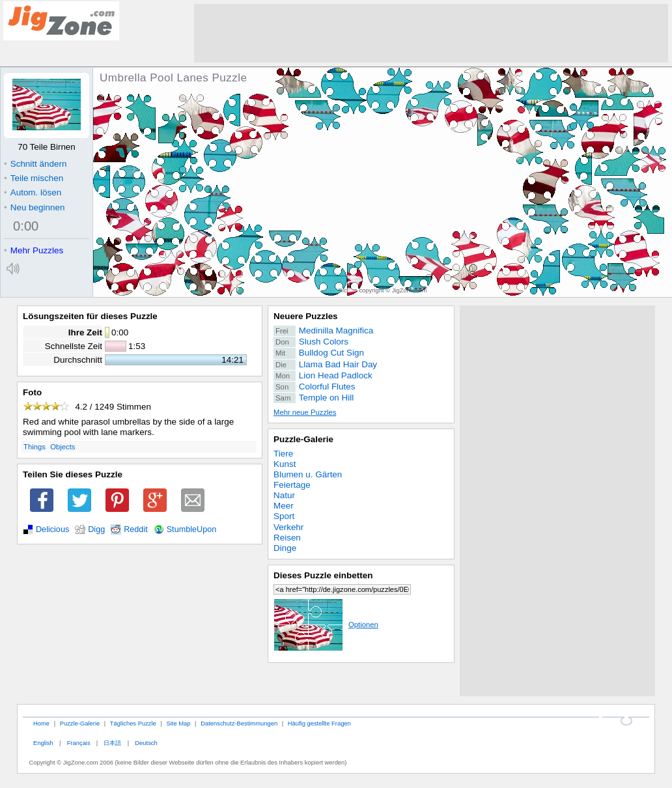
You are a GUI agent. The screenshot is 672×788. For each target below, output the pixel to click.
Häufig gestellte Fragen (319, 723)
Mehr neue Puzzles (305, 412)
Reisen (287, 538)
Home (41, 723)
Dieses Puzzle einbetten (323, 575)
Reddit (136, 529)
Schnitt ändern (35, 164)
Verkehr (288, 527)
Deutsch (146, 743)
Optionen (326, 625)
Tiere (283, 454)
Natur (284, 495)
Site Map (178, 723)
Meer (284, 506)
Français (79, 743)
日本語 (112, 743)
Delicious (52, 529)
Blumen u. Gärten (308, 474)
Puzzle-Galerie (303, 439)
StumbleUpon (192, 529)
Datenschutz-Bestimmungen (239, 723)
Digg (96, 529)
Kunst (285, 464)
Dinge (285, 548)
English (43, 743)
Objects (63, 447)
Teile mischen (34, 178)
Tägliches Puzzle (133, 723)
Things (35, 447)
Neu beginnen (34, 207)
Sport (284, 516)
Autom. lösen (33, 192)
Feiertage (292, 485)
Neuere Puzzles (306, 316)
